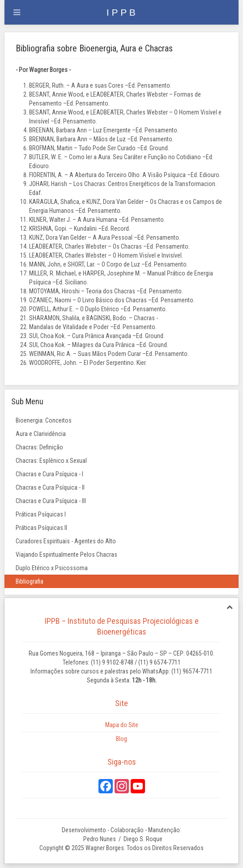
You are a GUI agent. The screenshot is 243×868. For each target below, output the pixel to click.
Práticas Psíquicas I (41, 514)
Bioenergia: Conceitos (44, 420)
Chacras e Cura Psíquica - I (49, 474)
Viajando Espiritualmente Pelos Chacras (66, 555)
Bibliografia (30, 581)
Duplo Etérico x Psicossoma (52, 568)
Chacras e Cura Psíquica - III (51, 501)
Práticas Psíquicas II (41, 528)
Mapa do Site (122, 725)
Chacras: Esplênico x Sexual (51, 461)
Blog (121, 739)
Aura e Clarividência (41, 434)
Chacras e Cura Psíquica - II (50, 487)
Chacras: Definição (39, 447)
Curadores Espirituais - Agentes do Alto (66, 541)
